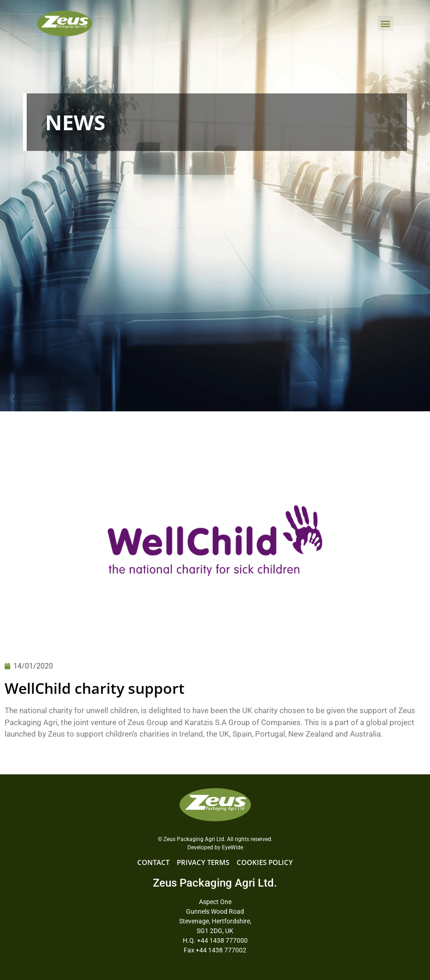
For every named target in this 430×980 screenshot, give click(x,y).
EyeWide (232, 847)
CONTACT (153, 862)
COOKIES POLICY (265, 862)
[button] (386, 23)
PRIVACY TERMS (203, 862)
